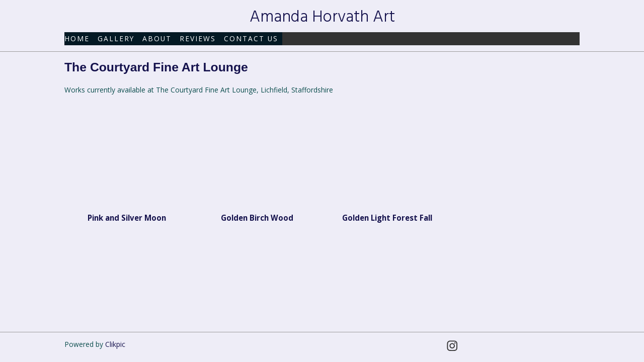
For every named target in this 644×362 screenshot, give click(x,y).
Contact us (251, 38)
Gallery (116, 38)
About (157, 38)
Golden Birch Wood (257, 218)
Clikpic (115, 344)
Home (77, 38)
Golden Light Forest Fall (387, 218)
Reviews (198, 38)
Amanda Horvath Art (322, 17)
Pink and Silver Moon (127, 218)
